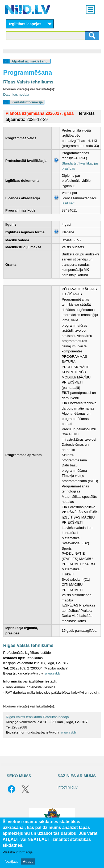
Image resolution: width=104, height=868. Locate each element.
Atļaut (28, 861)
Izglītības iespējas (25, 24)
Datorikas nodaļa (16, 94)
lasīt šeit (68, 203)
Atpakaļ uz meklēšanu (30, 61)
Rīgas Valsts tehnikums (28, 82)
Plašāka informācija (18, 852)
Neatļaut (11, 861)
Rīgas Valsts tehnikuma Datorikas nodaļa (37, 717)
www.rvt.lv (53, 673)
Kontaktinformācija (27, 102)
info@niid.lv (67, 787)
